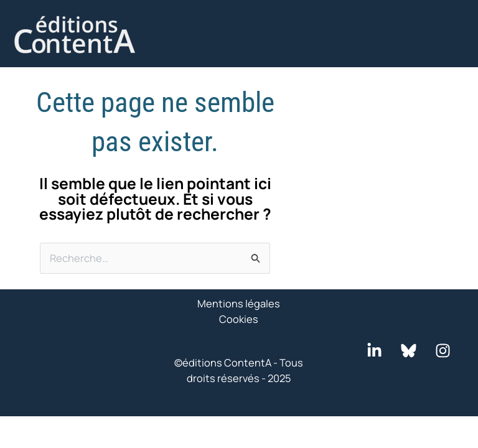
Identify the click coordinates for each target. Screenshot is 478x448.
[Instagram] (443, 351)
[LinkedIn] (374, 351)
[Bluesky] (409, 351)
